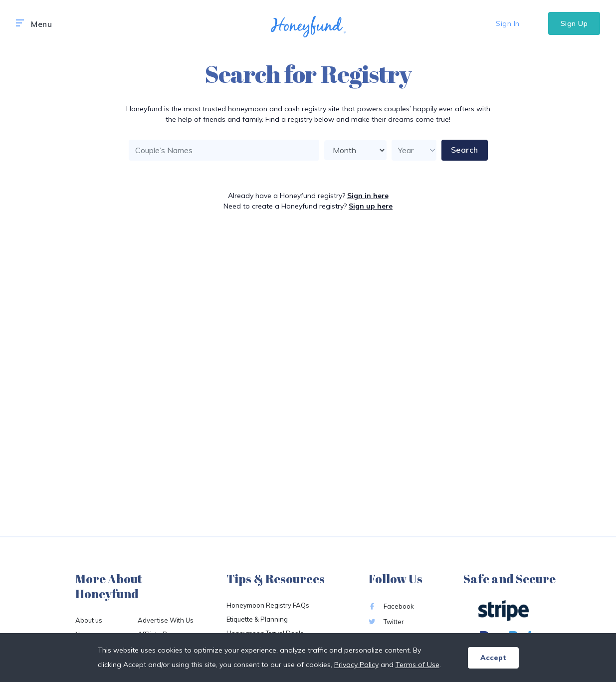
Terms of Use (417, 665)
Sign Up (574, 23)
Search (465, 150)
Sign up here (371, 206)
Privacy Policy (356, 665)
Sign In (508, 23)
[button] (20, 23)
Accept (493, 658)
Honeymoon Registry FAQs (268, 605)
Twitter (386, 622)
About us (89, 620)
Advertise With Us (166, 620)
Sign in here (368, 196)
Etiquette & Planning (257, 619)
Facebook (391, 606)
